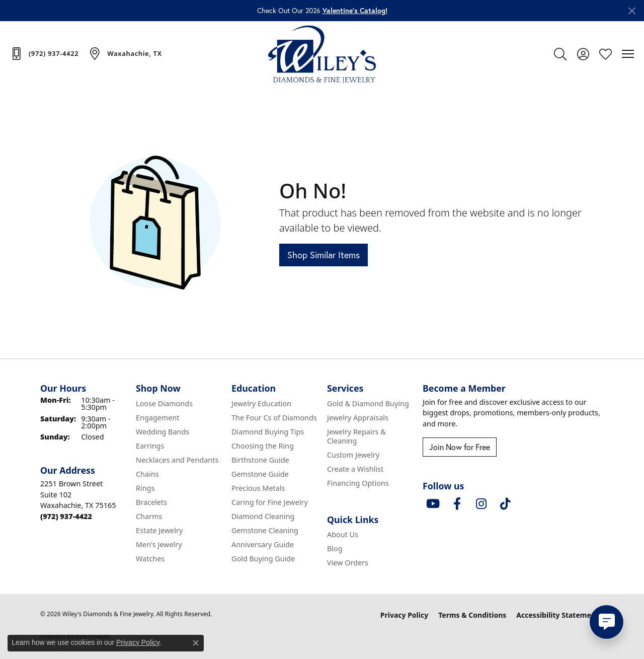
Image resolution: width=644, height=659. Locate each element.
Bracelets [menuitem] (151, 502)
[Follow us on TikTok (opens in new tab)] (505, 504)
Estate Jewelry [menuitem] (159, 530)
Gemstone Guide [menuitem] (260, 474)
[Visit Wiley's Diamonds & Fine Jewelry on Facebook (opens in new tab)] (457, 504)
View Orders (348, 563)
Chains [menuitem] (147, 474)
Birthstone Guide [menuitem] (260, 460)
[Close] (632, 11)
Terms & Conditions (472, 615)
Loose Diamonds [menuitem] (164, 404)
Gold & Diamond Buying (368, 404)
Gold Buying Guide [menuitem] (263, 559)
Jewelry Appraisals (358, 418)
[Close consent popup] (196, 643)
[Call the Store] (66, 516)
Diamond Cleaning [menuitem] (263, 516)
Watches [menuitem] (150, 559)
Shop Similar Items (324, 255)
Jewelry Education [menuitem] (261, 404)
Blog (335, 548)
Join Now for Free (460, 447)
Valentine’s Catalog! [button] (355, 11)
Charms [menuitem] (149, 516)
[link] (44, 53)
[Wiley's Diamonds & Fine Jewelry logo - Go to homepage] (322, 54)
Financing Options (358, 483)
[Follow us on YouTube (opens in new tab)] (433, 504)
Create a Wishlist (355, 469)
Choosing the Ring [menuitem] (263, 446)
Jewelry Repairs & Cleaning (356, 436)
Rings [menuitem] (145, 488)
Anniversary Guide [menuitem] (263, 544)
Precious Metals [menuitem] (258, 488)
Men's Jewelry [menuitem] (159, 544)
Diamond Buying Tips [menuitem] (268, 432)
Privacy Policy (404, 615)
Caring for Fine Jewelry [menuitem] (270, 502)
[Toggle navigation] (628, 54)
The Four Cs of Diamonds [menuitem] (274, 418)
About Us (343, 534)
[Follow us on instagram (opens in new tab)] (481, 504)
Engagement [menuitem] (157, 418)
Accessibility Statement (557, 615)
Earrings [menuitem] (150, 446)
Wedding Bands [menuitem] (163, 432)
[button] (560, 54)
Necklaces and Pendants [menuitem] (177, 460)
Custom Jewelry (353, 455)
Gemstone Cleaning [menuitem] (265, 530)
